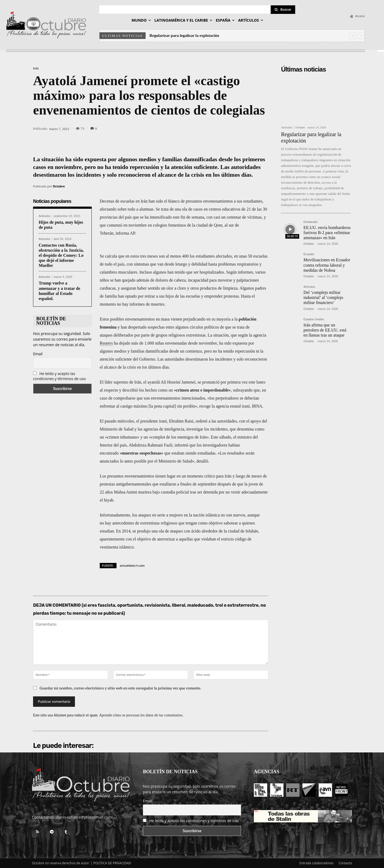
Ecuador (309, 254)
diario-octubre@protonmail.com (84, 817)
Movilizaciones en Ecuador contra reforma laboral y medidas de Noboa (327, 265)
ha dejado (122, 343)
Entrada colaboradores (317, 863)
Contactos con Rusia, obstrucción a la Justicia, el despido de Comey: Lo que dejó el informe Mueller (61, 255)
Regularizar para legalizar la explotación (184, 35)
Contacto (345, 863)
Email (38, 354)
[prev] (353, 36)
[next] (361, 36)
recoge (205, 406)
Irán (36, 68)
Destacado (311, 222)
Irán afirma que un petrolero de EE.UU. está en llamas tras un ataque (325, 330)
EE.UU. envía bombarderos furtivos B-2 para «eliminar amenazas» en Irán (327, 233)
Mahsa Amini (125, 492)
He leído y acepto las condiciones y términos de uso (59, 376)
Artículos (44, 216)
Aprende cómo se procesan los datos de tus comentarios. (141, 715)
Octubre (59, 186)
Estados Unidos (314, 319)
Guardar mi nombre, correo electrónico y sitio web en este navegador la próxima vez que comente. (121, 688)
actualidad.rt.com (132, 565)
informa (122, 233)
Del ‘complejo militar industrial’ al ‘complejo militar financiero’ (323, 297)
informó (182, 445)
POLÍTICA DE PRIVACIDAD (112, 863)
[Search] (283, 10)
